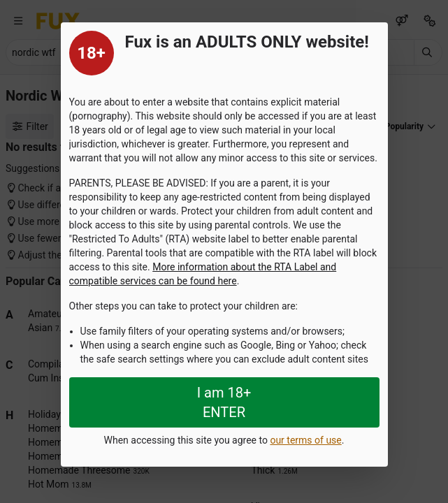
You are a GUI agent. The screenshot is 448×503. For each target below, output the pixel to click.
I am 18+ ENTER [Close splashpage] (224, 402)
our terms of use (305, 440)
